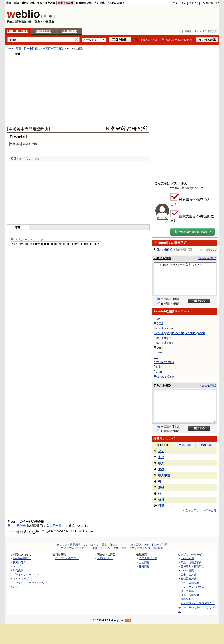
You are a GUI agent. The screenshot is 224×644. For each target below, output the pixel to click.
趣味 (95, 548)
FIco (157, 319)
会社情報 (144, 562)
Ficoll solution (163, 343)
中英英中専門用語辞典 (28, 129)
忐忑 (161, 457)
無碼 (161, 487)
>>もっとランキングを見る (199, 510)
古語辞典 (99, 3)
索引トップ (18, 159)
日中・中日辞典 (18, 31)
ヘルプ (17, 566)
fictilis (158, 367)
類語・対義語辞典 (24, 3)
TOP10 (163, 445)
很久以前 (164, 475)
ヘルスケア (83, 548)
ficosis (158, 352)
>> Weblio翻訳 (207, 258)
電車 (104, 545)
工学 (138, 545)
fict (156, 357)
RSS (128, 621)
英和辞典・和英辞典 (192, 566)
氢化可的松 (30, 144)
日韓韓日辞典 (84, 3)
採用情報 (144, 566)
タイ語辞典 (187, 591)
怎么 (161, 469)
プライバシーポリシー (26, 575)
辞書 (9, 3)
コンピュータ (91, 545)
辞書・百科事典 (154, 548)
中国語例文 (44, 31)
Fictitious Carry (164, 376)
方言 (140, 548)
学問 (164, 545)
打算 (161, 506)
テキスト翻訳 (162, 258)
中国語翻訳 (69, 31)
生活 (71, 548)
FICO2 (158, 323)
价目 (161, 499)
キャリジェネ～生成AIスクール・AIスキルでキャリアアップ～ (196, 607)
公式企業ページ (148, 558)
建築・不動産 (151, 545)
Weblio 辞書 (14, 48)
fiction (158, 372)
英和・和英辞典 (46, 3)
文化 (63, 548)
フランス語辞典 (190, 583)
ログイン (194, 3)
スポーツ (105, 548)
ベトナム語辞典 (190, 595)
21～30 (206, 445)
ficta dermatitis (164, 362)
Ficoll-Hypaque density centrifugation (179, 333)
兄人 (161, 451)
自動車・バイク (119, 545)
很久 (161, 463)
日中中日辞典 (66, 3)
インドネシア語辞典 (192, 587)
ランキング (33, 159)
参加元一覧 (54, 526)
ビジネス (62, 545)
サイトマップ (21, 579)
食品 (124, 548)
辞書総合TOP (211, 3)
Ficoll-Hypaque (164, 328)
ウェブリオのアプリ (67, 558)
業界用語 (75, 545)
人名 (132, 548)
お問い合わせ (105, 558)
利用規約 (18, 570)
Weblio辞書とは (22, 558)
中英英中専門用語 (53, 48)
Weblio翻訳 (187, 570)
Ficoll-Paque (162, 338)
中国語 (14, 144)
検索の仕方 (19, 562)
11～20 (185, 445)
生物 (116, 548)
